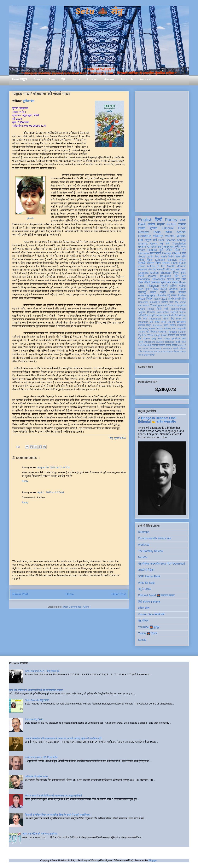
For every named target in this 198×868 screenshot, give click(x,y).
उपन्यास (142, 332)
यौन (140, 339)
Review (143, 232)
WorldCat (144, 545)
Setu (52, 79)
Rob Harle (161, 256)
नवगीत (183, 335)
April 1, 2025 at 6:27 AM (51, 492)
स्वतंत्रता (162, 332)
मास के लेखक (143, 355)
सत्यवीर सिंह (180, 299)
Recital (147, 345)
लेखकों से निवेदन (146, 570)
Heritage (172, 332)
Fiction (171, 224)
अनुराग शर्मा (151, 240)
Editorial (168, 228)
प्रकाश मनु (157, 244)
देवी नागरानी (159, 269)
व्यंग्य (183, 247)
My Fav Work (146, 335)
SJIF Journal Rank (149, 576)
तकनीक (155, 345)
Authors (92, 79)
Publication (155, 319)
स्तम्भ (169, 232)
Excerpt (167, 253)
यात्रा (174, 295)
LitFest (171, 322)
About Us (127, 79)
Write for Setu (146, 583)
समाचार (166, 263)
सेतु (63, 79)
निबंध (158, 263)
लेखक (142, 228)
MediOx (143, 557)
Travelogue (156, 305)
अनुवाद (166, 247)
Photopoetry (149, 352)
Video (183, 312)
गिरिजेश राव (174, 335)
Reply (25, 481)
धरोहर (141, 260)
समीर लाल (181, 269)
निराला (166, 319)
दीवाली (162, 345)
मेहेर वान (180, 276)
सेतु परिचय (143, 621)
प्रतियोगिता (143, 315)
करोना (163, 292)
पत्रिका (183, 348)
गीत (150, 269)
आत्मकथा (155, 282)
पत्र (178, 279)
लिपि (184, 339)
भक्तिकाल (181, 325)
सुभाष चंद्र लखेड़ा (170, 282)
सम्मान (153, 292)
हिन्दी (158, 220)
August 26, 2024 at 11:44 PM (53, 467)
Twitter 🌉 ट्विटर (148, 633)
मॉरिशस (182, 315)
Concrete (143, 302)
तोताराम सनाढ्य (180, 352)
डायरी (178, 342)
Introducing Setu (34, 719)
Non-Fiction (163, 312)
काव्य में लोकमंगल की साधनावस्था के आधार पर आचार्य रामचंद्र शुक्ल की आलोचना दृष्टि (64, 738)
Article (181, 232)
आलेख (151, 224)
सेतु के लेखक (144, 589)
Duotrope (144, 532)
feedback (168, 348)
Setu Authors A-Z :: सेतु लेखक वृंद (42, 671)
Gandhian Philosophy (151, 279)
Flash (174, 263)
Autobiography (147, 295)
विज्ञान (149, 299)
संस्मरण (150, 263)
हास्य (164, 322)
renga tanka (161, 335)
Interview (143, 253)
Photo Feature (147, 250)
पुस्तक (154, 228)
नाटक (157, 322)
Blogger (153, 860)
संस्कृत (163, 289)
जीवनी (147, 282)
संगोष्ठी (152, 355)
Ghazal (176, 253)
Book (182, 228)
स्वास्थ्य (152, 329)
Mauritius (143, 322)
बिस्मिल (182, 292)
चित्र (141, 282)
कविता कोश (144, 608)
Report (174, 312)
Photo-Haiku (156, 348)
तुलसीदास (176, 339)
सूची (161, 250)
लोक (140, 329)
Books (38, 79)
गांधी (165, 305)
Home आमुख (20, 79)
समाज (141, 342)
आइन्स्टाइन (161, 315)
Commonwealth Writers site (155, 538)
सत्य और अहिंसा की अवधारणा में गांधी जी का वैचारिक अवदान (36, 690)
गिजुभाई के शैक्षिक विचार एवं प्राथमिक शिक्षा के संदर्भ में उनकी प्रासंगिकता (58, 815)
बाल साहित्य (156, 253)
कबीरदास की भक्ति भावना (36, 776)
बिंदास (149, 260)
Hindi (142, 224)
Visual (160, 329)
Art (149, 247)
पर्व (184, 319)
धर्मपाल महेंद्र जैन (176, 250)
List (141, 240)
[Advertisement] (162, 151)
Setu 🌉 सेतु (99, 11)
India (157, 232)
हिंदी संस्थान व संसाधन (149, 602)
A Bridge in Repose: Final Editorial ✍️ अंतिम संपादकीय (157, 420)
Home (70, 594)
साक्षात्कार (143, 269)
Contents (145, 236)
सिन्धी (159, 309)
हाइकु (154, 339)
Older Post (119, 594)
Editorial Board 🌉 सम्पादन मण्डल (156, 595)
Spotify (142, 640)
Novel (170, 279)
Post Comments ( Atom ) (77, 607)
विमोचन (154, 332)
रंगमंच (168, 345)
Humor (182, 332)
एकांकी (176, 348)
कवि (168, 244)
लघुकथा (142, 247)
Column (172, 305)
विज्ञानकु (142, 292)
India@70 (155, 302)
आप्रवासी (181, 329)
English (145, 220)
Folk (140, 345)
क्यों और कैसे (172, 315)
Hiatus (76, 79)
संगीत (140, 352)
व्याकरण (146, 339)
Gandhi (151, 312)
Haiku (182, 286)
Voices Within (175, 236)
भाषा (184, 279)
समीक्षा (182, 224)
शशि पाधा (170, 269)
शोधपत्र (158, 236)
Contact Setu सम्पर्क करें (151, 614)
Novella (161, 295)
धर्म (148, 332)
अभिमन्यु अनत (170, 329)
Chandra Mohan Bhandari (155, 273)
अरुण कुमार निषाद (148, 289)
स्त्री (166, 309)
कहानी (161, 224)
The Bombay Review (151, 551)
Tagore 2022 (160, 299)
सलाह (145, 329)
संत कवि (142, 319)
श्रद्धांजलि (181, 305)
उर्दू (169, 295)
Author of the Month (161, 266)
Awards (109, 79)
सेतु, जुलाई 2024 (118, 438)
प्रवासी (164, 286)
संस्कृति (152, 315)
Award (141, 309)
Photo (151, 309)
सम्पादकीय (175, 247)
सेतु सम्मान (176, 319)
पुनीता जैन (29, 101)
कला (172, 302)
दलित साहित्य (170, 325)
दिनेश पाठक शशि (177, 256)
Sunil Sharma (167, 240)
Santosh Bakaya (166, 260)
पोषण (172, 292)
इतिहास (165, 302)
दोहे (151, 322)
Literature (157, 325)
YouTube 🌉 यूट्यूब (149, 627)
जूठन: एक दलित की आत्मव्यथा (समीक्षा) (40, 834)
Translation (179, 244)
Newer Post (20, 594)
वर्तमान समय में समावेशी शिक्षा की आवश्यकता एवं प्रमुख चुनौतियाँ (53, 796)
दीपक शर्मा (156, 247)
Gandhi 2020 (177, 289)
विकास (175, 345)
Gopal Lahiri (146, 256)
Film (160, 339)
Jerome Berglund (159, 276)
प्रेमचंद (171, 299)
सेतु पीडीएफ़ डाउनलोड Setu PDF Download (161, 564)
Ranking (170, 342)
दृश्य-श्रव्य (181, 322)
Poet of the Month (164, 352)
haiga (167, 339)
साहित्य (173, 286)
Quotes (160, 342)
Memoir (181, 266)
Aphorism (150, 342)
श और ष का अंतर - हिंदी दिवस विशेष (41, 757)
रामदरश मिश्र (144, 325)
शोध (184, 253)
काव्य (183, 220)
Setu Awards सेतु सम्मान (37, 700)
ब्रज (184, 342)
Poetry (171, 220)
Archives (146, 79)
